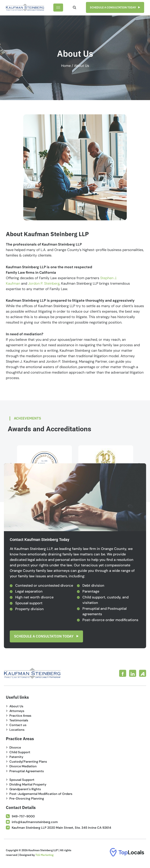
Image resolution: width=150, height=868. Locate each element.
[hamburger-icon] (58, 8)
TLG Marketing (44, 855)
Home (66, 66)
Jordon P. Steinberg (44, 283)
